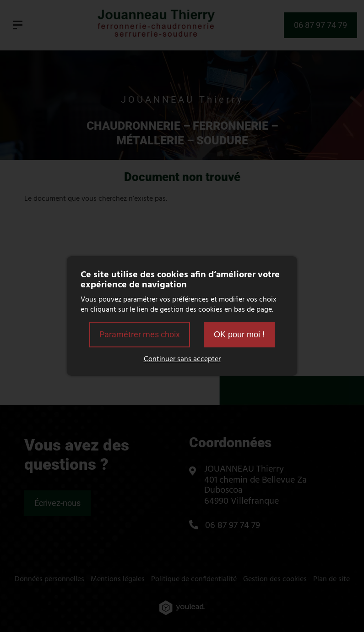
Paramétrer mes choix (140, 334)
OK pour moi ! (239, 335)
